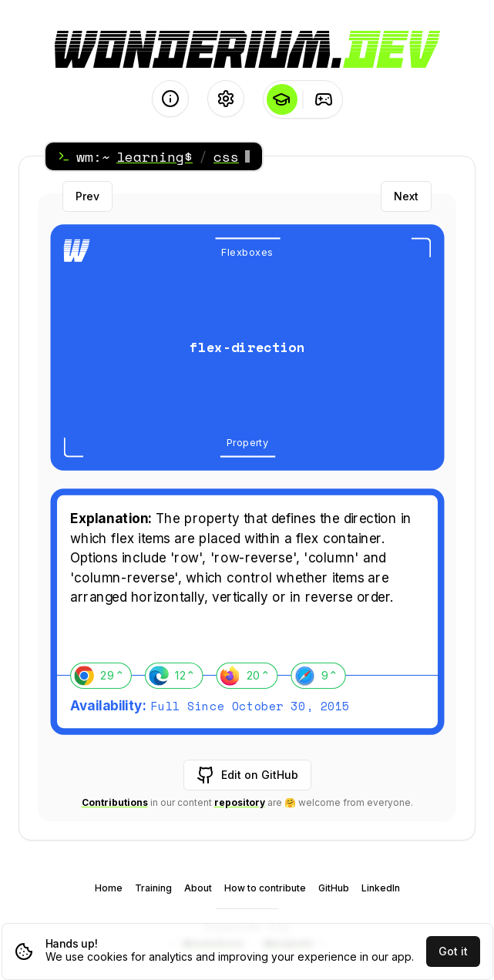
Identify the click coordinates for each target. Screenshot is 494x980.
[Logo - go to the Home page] (247, 49)
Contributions (115, 802)
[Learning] (282, 99)
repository (240, 802)
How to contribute (265, 888)
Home (109, 888)
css (226, 156)
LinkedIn (381, 888)
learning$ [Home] (155, 156)
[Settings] (226, 99)
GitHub (334, 888)
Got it (453, 951)
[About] (170, 99)
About (198, 888)
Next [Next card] (406, 196)
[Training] (324, 99)
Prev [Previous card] (87, 196)
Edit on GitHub (247, 775)
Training (153, 888)
